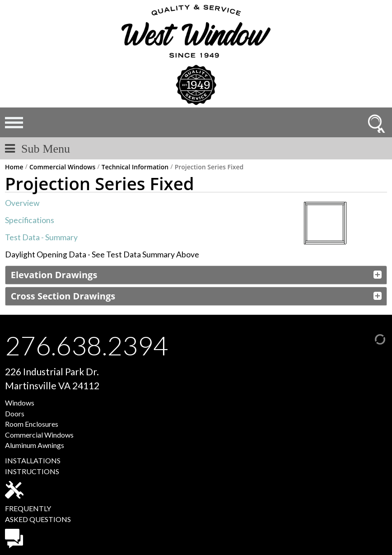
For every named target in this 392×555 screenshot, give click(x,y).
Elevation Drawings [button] (54, 275)
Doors (15, 413)
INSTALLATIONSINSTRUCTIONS (33, 477)
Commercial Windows (62, 167)
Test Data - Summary (41, 237)
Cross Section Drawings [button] (63, 296)
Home (14, 167)
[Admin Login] (371, 338)
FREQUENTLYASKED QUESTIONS (38, 526)
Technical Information (135, 167)
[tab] (196, 275)
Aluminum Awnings (35, 445)
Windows (20, 403)
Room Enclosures (32, 424)
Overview (22, 203)
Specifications (30, 220)
